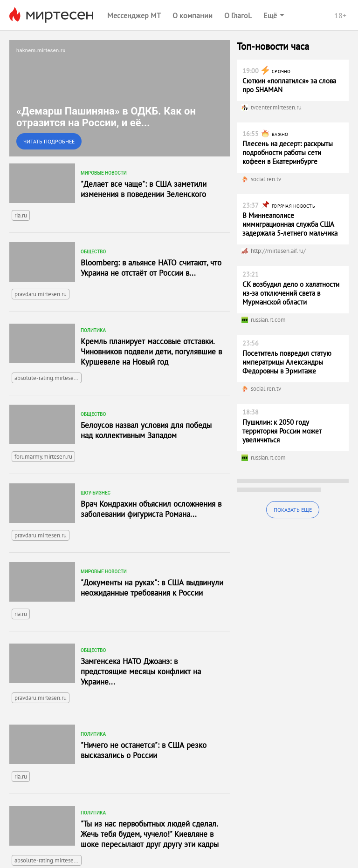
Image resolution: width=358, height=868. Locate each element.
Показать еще (293, 510)
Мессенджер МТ (134, 15)
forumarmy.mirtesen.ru (43, 457)
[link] (120, 98)
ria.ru (21, 215)
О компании (193, 15)
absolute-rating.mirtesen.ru (48, 378)
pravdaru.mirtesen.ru (41, 294)
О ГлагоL (238, 15)
